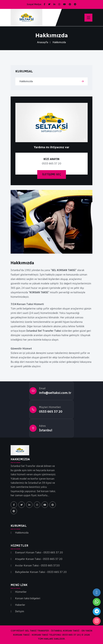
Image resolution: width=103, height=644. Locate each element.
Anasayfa (43, 42)
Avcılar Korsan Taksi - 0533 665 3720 (37, 566)
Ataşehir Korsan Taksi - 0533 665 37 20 (39, 559)
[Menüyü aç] (88, 18)
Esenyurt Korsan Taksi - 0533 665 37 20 (39, 553)
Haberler (20, 605)
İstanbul (46, 430)
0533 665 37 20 (51, 412)
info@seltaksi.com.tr (55, 393)
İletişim (20, 611)
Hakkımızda (26, 81)
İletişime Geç (52, 174)
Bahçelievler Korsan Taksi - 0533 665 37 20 (41, 572)
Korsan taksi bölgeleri (28, 598)
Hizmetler (21, 592)
